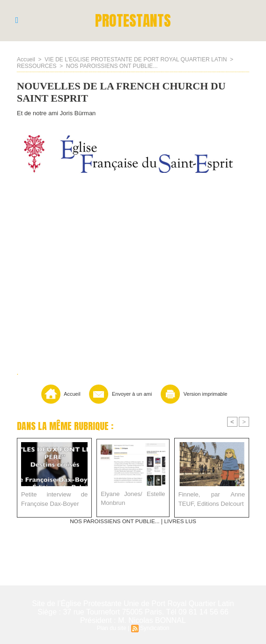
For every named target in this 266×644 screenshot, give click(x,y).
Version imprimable (195, 394)
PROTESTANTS (133, 20)
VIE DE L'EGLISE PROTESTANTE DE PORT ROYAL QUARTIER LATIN (135, 59)
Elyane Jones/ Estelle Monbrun (133, 499)
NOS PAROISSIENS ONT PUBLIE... (111, 66)
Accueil (26, 59)
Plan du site (112, 628)
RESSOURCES (37, 66)
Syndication (155, 628)
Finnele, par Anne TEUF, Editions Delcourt (212, 499)
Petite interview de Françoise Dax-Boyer (54, 499)
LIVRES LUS (181, 521)
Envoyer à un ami (118, 394)
